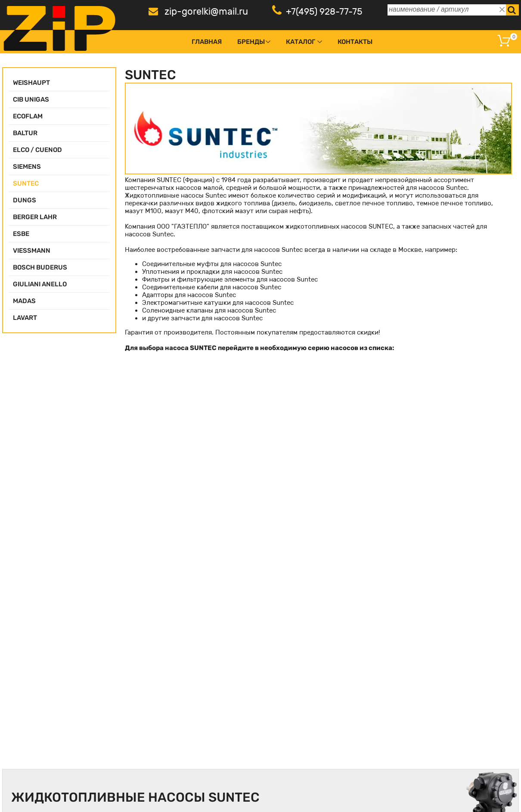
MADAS (24, 301)
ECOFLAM (28, 116)
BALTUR (25, 133)
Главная (207, 42)
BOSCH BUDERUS (40, 267)
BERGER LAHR (35, 217)
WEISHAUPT (31, 83)
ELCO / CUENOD (37, 150)
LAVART (25, 318)
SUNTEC (26, 183)
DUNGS (25, 200)
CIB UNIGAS (31, 99)
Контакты (355, 42)
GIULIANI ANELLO (40, 284)
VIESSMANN (32, 251)
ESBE (21, 234)
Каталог (301, 42)
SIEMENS (27, 167)
